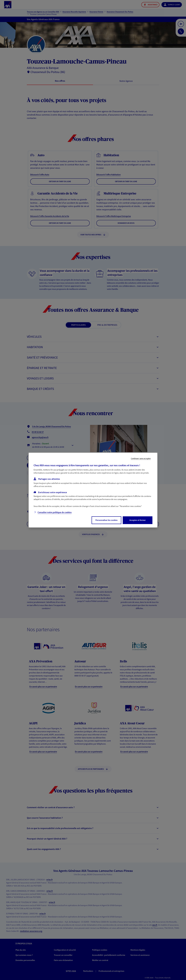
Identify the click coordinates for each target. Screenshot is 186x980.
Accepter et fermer (138, 520)
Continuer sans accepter (141, 458)
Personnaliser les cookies (106, 520)
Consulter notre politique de (55, 512)
